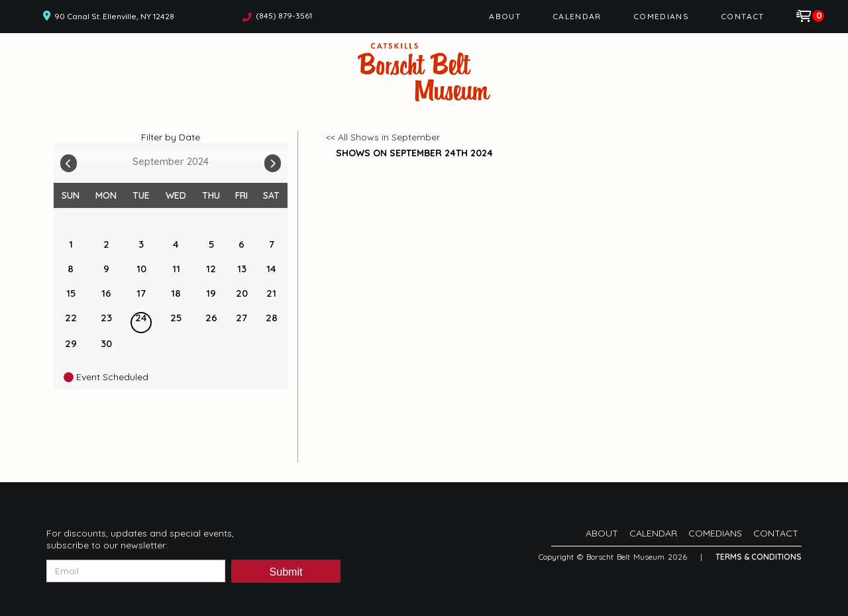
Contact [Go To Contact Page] (743, 16)
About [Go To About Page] (505, 16)
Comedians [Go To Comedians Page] (661, 16)
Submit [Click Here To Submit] (286, 572)
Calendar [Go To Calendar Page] (577, 16)
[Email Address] (136, 571)
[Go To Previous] (69, 160)
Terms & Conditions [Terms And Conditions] (759, 557)
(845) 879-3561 (284, 16)
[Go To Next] (273, 160)
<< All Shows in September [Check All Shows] (383, 137)
